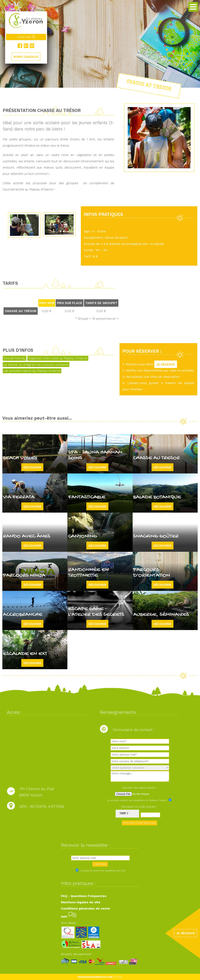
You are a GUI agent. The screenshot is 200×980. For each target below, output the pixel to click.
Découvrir (32, 467)
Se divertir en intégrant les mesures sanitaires (36, 365)
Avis (69, 916)
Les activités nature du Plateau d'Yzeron (32, 371)
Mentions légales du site (81, 902)
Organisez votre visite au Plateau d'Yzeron (58, 358)
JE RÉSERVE (166, 364)
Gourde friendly (15, 358)
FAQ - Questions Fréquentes (84, 896)
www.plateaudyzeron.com (95, 977)
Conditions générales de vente (85, 908)
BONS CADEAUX (26, 57)
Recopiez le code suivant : (139, 807)
